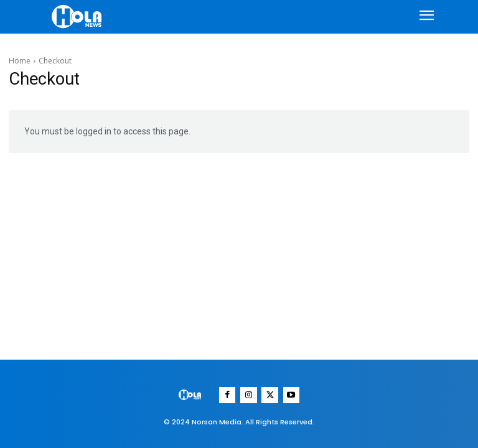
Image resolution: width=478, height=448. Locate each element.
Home (20, 61)
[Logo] (78, 16)
